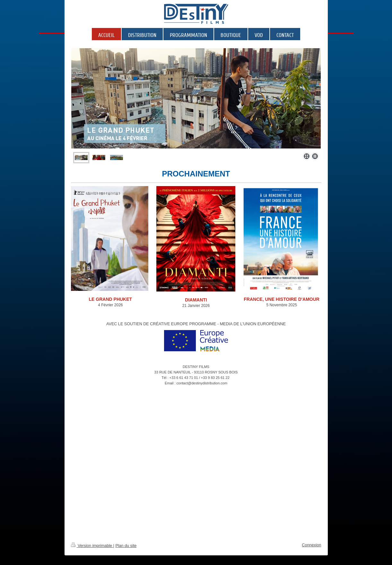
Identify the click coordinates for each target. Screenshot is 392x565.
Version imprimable (92, 546)
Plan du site (126, 546)
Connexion (311, 545)
